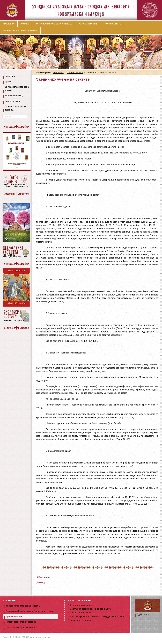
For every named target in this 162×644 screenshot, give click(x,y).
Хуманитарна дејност (81, 605)
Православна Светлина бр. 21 (21, 627)
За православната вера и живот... (17, 89)
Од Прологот (143, 614)
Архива (8, 82)
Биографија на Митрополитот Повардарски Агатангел (97, 616)
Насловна (58, 72)
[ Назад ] (40, 582)
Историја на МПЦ (14, 96)
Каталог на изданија (80, 620)
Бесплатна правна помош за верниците (90, 609)
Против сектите (75, 72)
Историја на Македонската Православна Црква (30, 611)
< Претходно (43, 577)
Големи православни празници (15, 108)
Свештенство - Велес (81, 613)
